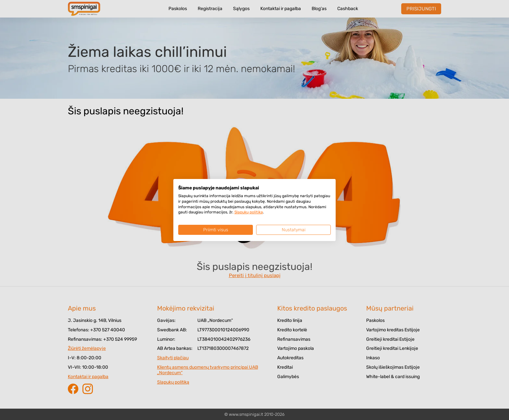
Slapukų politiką (249, 212)
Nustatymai (294, 230)
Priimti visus (216, 230)
